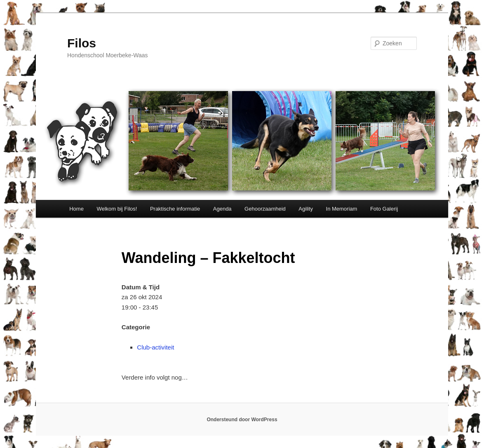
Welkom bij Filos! (117, 209)
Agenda (222, 209)
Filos (82, 43)
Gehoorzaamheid (265, 209)
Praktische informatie (175, 209)
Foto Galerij (384, 209)
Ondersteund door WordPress (242, 420)
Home (76, 209)
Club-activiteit (155, 347)
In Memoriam (342, 209)
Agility (306, 209)
